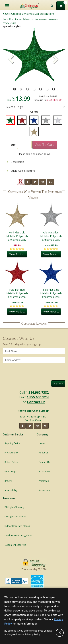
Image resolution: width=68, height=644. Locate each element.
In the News (45, 472)
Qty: (14, 145)
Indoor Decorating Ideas (17, 526)
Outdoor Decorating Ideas (18, 535)
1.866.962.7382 (37, 392)
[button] (55, 60)
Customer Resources (15, 545)
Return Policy (11, 462)
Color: (34, 112)
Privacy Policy (11, 453)
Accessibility (11, 490)
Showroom (44, 490)
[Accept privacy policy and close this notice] (60, 633)
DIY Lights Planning (14, 507)
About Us (43, 453)
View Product (17, 254)
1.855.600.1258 (38, 397)
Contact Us (36, 402)
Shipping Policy (12, 443)
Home (42, 443)
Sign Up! (58, 383)
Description (16, 162)
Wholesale (44, 481)
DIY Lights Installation (15, 517)
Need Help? (11, 472)
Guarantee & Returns (21, 171)
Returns (8, 481)
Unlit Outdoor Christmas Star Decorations (29, 14)
